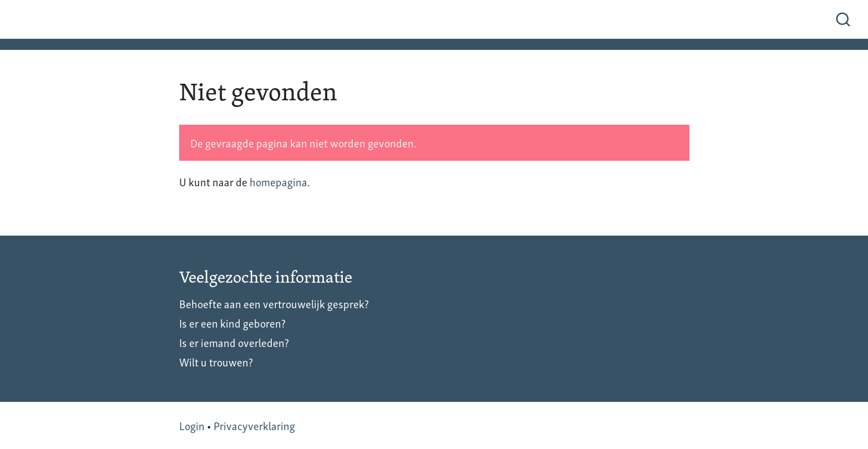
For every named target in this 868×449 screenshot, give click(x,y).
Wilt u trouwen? (216, 361)
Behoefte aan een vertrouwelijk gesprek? (274, 303)
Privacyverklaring (254, 425)
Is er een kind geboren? (232, 323)
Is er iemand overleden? (234, 342)
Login (192, 425)
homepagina (278, 181)
